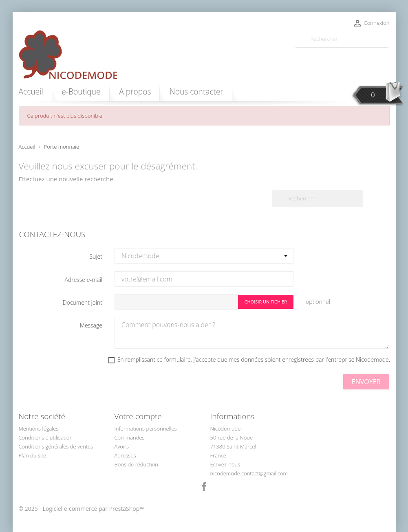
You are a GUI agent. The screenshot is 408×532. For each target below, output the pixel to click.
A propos (135, 91)
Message (91, 325)
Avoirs (122, 446)
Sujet (96, 256)
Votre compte (138, 416)
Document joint (83, 302)
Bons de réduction (137, 464)
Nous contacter (196, 91)
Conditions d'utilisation (46, 437)
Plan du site (33, 455)
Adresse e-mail (83, 280)
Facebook (204, 487)
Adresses (125, 455)
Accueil (31, 91)
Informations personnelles (146, 429)
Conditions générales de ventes (56, 446)
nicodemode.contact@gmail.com (249, 473)
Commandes (130, 437)
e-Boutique (81, 91)
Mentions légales (39, 429)
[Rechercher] (342, 39)
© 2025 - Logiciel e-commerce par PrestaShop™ (82, 509)
